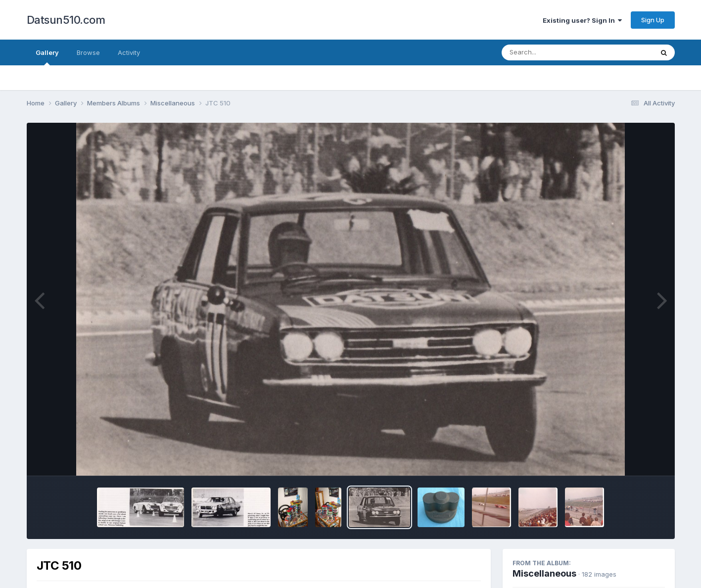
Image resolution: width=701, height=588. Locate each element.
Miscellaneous (544, 573)
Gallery (47, 57)
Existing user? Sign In (582, 20)
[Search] (550, 52)
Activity (129, 52)
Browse (88, 52)
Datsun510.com (66, 20)
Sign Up (653, 20)
